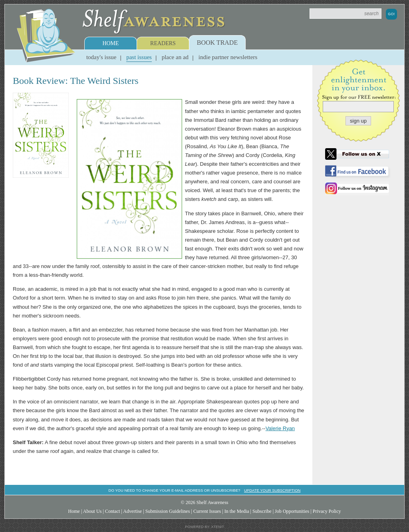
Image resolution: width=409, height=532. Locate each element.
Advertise (132, 511)
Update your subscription (272, 490)
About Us (92, 511)
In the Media (237, 511)
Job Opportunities (292, 511)
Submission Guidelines (168, 511)
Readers (163, 43)
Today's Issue (101, 57)
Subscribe (262, 511)
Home (110, 43)
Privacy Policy (327, 511)
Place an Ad (175, 57)
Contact (113, 511)
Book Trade (217, 43)
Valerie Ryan (280, 428)
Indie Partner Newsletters (228, 57)
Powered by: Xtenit (204, 527)
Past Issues (139, 57)
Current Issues (207, 511)
